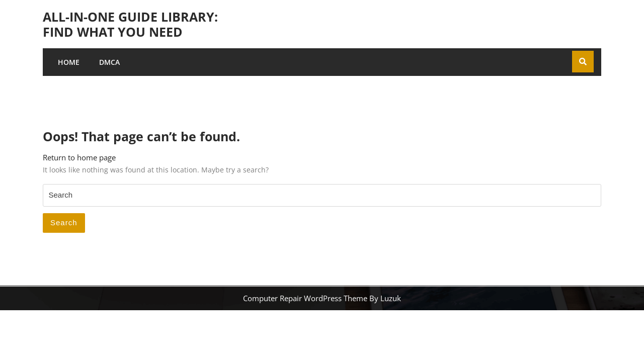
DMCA (109, 62)
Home (69, 62)
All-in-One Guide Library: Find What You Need (130, 24)
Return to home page (79, 157)
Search (64, 222)
